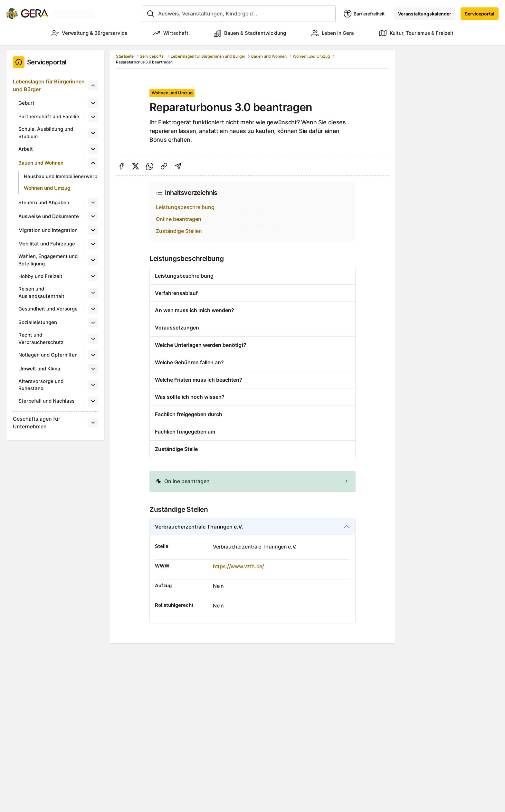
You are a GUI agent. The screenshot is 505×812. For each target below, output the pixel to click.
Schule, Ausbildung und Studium (46, 133)
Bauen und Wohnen (41, 163)
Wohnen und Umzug (47, 188)
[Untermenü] (93, 85)
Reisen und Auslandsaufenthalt (41, 292)
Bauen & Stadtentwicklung (250, 33)
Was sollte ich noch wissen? (190, 397)
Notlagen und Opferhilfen (48, 355)
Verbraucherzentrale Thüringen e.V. (199, 527)
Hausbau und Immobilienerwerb (61, 176)
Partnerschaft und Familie (49, 116)
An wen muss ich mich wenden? (195, 310)
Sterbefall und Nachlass (46, 401)
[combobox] (239, 14)
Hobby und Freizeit (40, 276)
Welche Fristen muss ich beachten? (199, 380)
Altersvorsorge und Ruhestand (41, 385)
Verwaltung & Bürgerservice (90, 33)
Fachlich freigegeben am (185, 432)
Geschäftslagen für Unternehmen (37, 423)
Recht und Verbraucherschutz (41, 339)
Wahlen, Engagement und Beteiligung (48, 260)
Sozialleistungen (38, 322)
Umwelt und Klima (39, 369)
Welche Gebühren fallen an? (189, 362)
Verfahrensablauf (176, 293)
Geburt (26, 103)
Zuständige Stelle (176, 449)
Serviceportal (480, 14)
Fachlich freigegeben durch (189, 414)
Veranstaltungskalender (425, 14)
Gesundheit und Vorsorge (48, 309)
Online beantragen (179, 219)
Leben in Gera (333, 33)
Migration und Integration (48, 230)
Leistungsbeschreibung (185, 207)
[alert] (252, 482)
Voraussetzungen (177, 328)
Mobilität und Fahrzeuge (47, 244)
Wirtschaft (171, 33)
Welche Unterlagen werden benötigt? (201, 345)
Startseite (125, 56)
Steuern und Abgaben (44, 202)
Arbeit (26, 149)
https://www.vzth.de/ (238, 566)
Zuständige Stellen (179, 231)
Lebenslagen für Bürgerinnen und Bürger (49, 85)
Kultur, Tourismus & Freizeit (416, 33)
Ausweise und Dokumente (49, 216)
